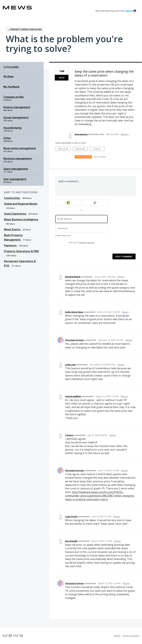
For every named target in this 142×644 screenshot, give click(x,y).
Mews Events (13, 229)
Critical (99, 149)
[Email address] (82, 219)
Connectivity (12, 198)
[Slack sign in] (95, 203)
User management (15, 179)
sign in (129, 11)
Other (7, 138)
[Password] (82, 228)
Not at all (65, 149)
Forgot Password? (63, 236)
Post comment (124, 256)
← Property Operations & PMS (25, 29)
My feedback (11, 87)
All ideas (9, 76)
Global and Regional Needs (21, 204)
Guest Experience (15, 214)
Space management (16, 169)
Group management (16, 117)
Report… (125, 134)
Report (121, 277)
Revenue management (18, 158)
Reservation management (20, 148)
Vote (62, 78)
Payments (11, 245)
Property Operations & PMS (21, 251)
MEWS (117, 636)
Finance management (17, 107)
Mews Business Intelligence (21, 219)
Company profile (14, 97)
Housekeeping (12, 128)
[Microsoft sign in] (68, 203)
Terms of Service (131, 636)
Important (81, 149)
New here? (82, 243)
